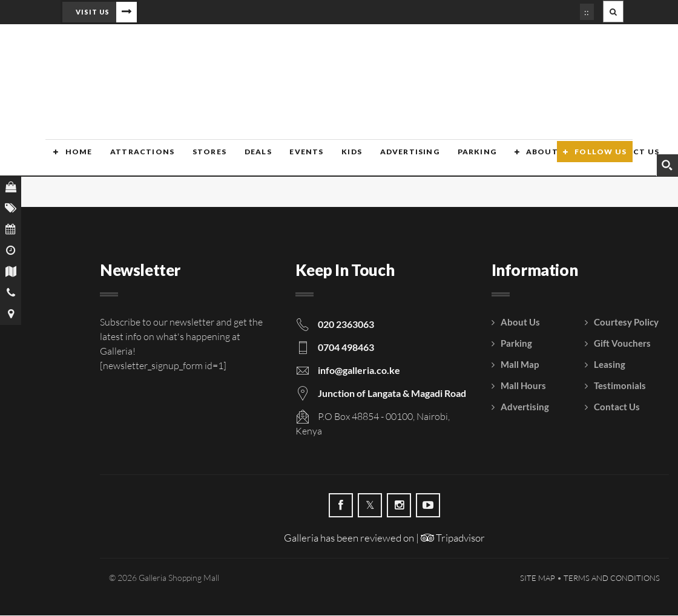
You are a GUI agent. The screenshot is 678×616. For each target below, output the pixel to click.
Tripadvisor (453, 538)
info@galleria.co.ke (359, 371)
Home (71, 159)
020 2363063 (346, 325)
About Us (533, 159)
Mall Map (520, 365)
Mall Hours (523, 386)
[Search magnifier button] (667, 165)
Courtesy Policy (626, 323)
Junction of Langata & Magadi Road (392, 394)
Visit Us (93, 12)
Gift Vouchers (622, 344)
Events (294, 159)
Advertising (395, 159)
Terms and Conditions (612, 578)
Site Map (538, 578)
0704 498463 (346, 348)
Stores (199, 159)
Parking (462, 159)
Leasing (610, 365)
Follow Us (601, 159)
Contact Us (617, 407)
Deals (247, 159)
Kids (339, 159)
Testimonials (620, 386)
